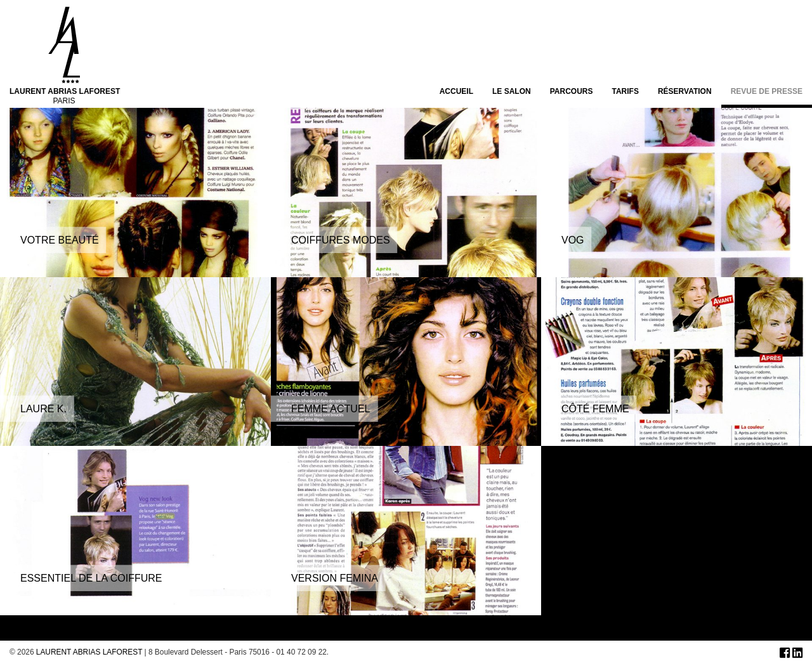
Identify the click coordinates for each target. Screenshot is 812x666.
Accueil (456, 92)
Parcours (572, 92)
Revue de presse (767, 92)
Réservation (685, 92)
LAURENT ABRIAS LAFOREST (89, 652)
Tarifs (625, 92)
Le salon (512, 92)
